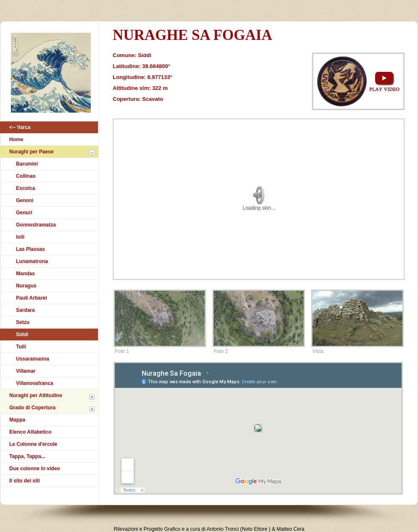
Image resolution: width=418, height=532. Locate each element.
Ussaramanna (33, 359)
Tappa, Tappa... (27, 456)
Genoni (25, 200)
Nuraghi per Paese (31, 152)
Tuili (21, 347)
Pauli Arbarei (32, 298)
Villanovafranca (35, 383)
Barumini (27, 164)
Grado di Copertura (32, 408)
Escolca (25, 188)
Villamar (26, 371)
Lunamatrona (32, 261)
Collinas (26, 176)
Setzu (23, 322)
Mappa (17, 420)
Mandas (25, 274)
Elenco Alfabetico (30, 432)
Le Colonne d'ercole (33, 444)
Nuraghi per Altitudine (36, 395)
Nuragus (26, 286)
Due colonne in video (35, 469)
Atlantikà (49, 75)
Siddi (22, 334)
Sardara (25, 310)
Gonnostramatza (36, 225)
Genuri (24, 213)
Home (16, 140)
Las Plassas (30, 249)
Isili (20, 237)
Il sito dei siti (25, 481)
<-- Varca (20, 127)
